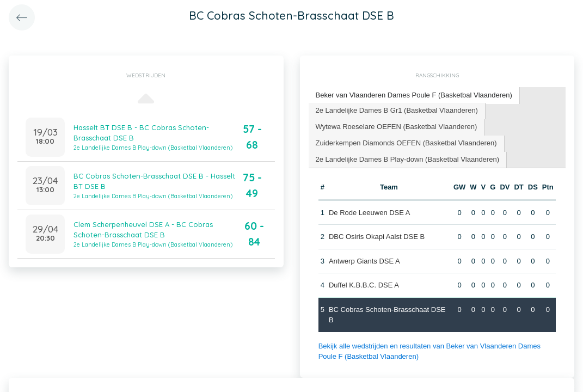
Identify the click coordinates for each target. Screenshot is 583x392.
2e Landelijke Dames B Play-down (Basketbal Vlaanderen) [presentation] (407, 159)
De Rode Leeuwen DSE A (370, 213)
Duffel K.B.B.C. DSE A (364, 285)
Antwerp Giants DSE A (364, 261)
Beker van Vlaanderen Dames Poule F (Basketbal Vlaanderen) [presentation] (414, 95)
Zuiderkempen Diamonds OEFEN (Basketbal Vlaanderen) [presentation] (406, 143)
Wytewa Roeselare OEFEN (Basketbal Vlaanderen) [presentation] (397, 127)
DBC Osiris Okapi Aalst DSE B (377, 237)
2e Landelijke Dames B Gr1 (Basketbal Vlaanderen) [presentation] (397, 110)
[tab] (414, 96)
